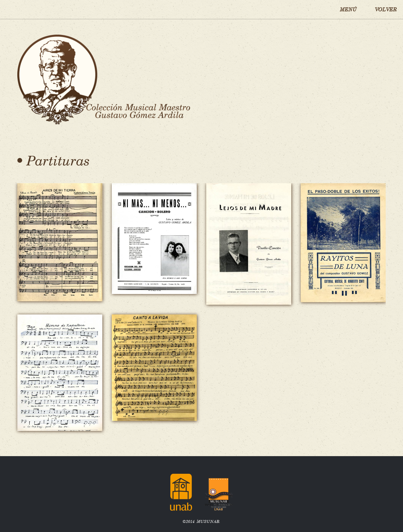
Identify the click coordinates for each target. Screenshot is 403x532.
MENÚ (348, 9)
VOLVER (386, 9)
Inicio (21, 9)
